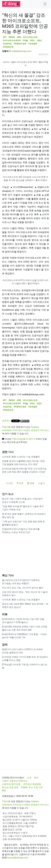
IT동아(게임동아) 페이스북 (25, 439)
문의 (36, 778)
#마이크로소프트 (30, 37)
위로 (20, 483)
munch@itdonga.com (18, 858)
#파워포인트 (8, 47)
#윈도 (40, 40)
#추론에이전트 (20, 44)
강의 (5, 645)
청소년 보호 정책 (10, 787)
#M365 (12, 37)
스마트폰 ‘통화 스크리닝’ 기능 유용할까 (21, 457)
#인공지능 (7, 44)
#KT (5, 37)
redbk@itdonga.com (22, 51)
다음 (41, 483)
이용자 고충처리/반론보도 (15, 781)
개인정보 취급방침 (32, 784)
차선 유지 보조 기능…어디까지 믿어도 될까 (23, 588)
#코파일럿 (33, 44)
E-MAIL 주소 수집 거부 (32, 787)
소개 (29, 778)
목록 (31, 483)
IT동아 (5, 427)
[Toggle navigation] (45, 4)
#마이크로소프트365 (12, 40)
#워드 (32, 40)
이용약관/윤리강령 (11, 784)
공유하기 (7, 421)
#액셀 (25, 40)
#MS (19, 37)
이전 (10, 483)
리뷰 (5, 614)
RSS (4, 791)
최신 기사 (8, 575)
